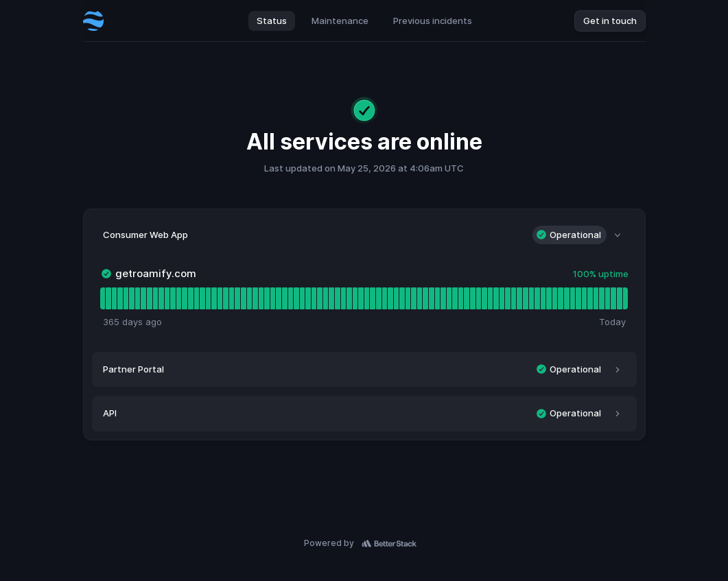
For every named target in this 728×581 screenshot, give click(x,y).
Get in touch (610, 21)
